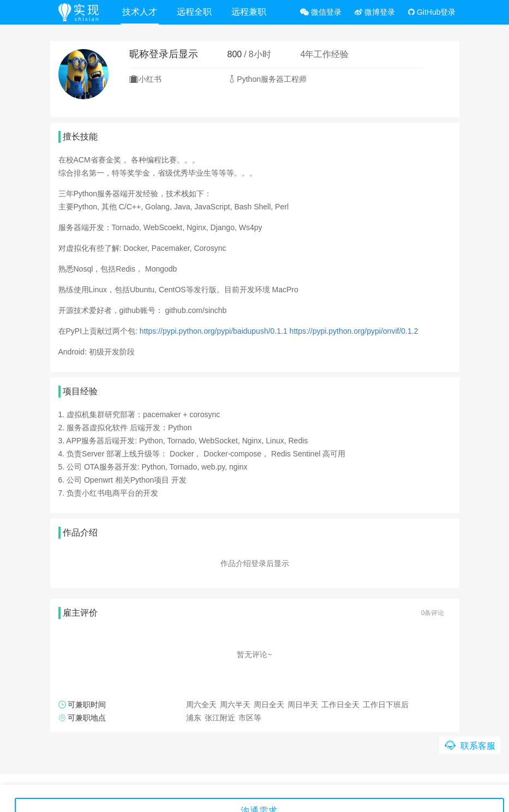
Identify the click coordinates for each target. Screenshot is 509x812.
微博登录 (375, 12)
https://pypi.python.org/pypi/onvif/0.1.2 (354, 331)
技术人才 (140, 12)
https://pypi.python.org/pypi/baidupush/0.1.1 (214, 331)
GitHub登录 (432, 12)
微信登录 (321, 12)
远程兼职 (249, 12)
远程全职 (194, 12)
